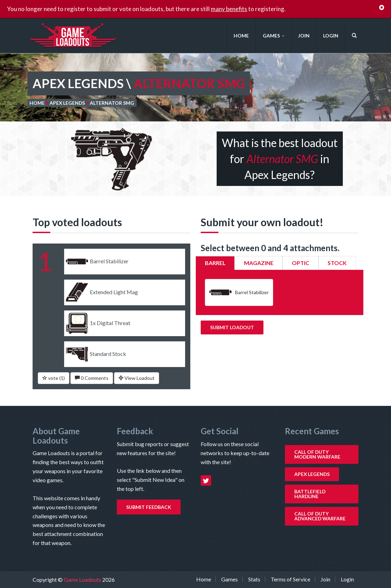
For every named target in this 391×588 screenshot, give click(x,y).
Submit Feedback (149, 507)
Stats (254, 579)
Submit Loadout (232, 327)
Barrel (215, 263)
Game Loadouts (83, 580)
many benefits (229, 9)
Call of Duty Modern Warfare (317, 454)
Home (241, 36)
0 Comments (92, 378)
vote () (54, 378)
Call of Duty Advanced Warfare (320, 516)
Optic (301, 263)
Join (304, 36)
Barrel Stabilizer (239, 292)
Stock (337, 263)
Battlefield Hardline (310, 494)
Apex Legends (67, 103)
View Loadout (137, 378)
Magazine (259, 263)
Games (274, 36)
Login (331, 36)
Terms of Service (290, 579)
